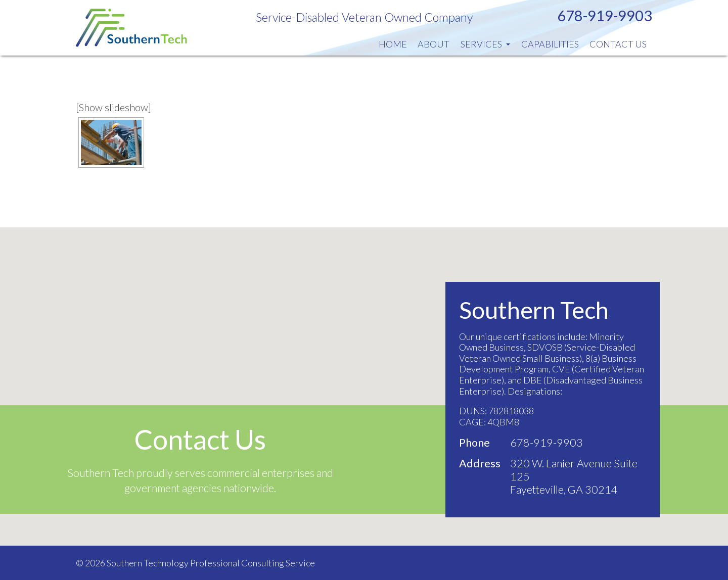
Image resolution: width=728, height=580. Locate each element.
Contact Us (618, 44)
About (434, 44)
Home (393, 44)
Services (485, 44)
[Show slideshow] (113, 107)
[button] (364, 377)
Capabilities (550, 44)
